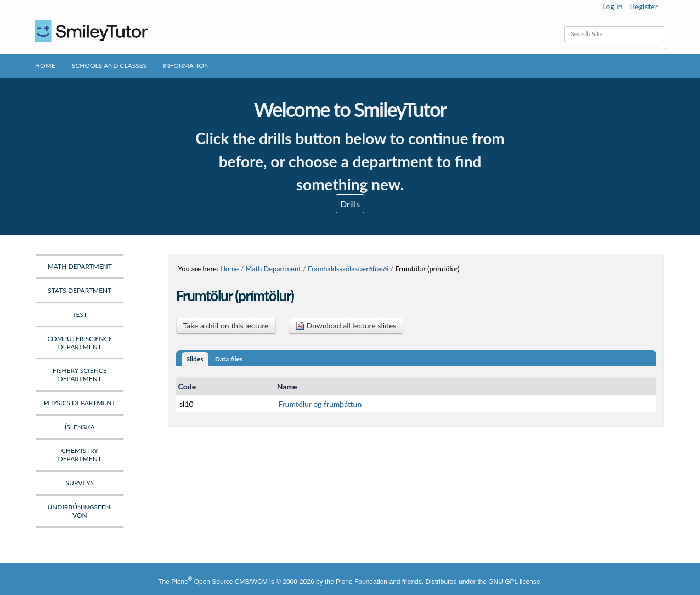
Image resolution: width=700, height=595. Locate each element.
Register (644, 6)
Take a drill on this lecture (226, 325)
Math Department (273, 269)
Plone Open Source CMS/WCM (219, 582)
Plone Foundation (362, 582)
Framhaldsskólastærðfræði (348, 269)
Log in (612, 6)
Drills (350, 204)
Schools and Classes (109, 66)
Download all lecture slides (346, 325)
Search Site (564, 26)
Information (186, 66)
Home (45, 66)
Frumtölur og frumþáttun (320, 404)
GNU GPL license (514, 582)
